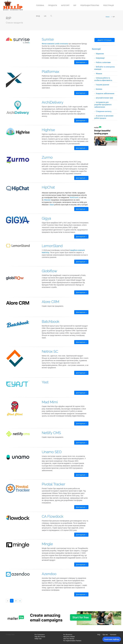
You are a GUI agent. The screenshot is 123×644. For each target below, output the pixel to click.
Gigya (46, 218)
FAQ (99, 635)
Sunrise (48, 39)
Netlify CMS (51, 433)
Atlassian (47, 200)
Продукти (53, 5)
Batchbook (51, 322)
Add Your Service (69, 639)
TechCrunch (74, 198)
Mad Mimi (50, 402)
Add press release (69, 637)
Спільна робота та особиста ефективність (103, 79)
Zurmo (47, 157)
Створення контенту (104, 111)
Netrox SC (50, 351)
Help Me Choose (40, 637)
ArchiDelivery (53, 102)
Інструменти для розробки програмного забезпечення (103, 105)
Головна (40, 5)
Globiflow (49, 271)
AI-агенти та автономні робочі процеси (104, 117)
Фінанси (99, 74)
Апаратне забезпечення (105, 93)
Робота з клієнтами (103, 62)
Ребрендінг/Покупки (90, 5)
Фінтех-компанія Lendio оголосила (55, 44)
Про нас (105, 635)
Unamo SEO (52, 452)
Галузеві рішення (102, 85)
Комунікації (100, 58)
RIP (75, 5)
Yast (45, 382)
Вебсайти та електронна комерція (104, 68)
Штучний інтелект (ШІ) (104, 98)
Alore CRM (50, 302)
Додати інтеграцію (105, 40)
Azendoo (49, 574)
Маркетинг (100, 54)
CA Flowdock (53, 516)
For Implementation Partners (72, 641)
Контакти (113, 635)
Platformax (50, 72)
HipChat (48, 187)
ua (45, 16)
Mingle (47, 544)
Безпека (99, 89)
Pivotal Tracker (54, 484)
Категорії (65, 5)
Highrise (48, 130)
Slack (52, 205)
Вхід (38, 16)
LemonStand (52, 246)
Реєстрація (108, 5)
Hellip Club (38, 639)
